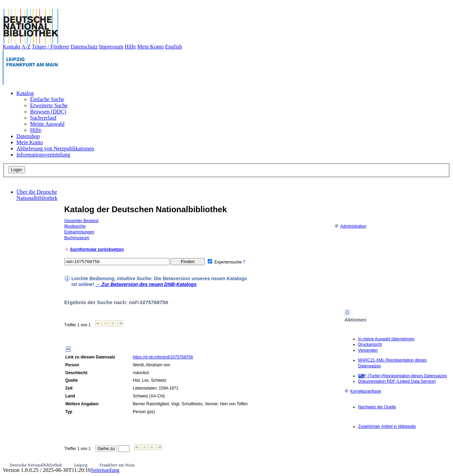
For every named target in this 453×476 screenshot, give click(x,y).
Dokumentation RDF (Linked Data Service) (397, 381)
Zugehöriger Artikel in (387, 426)
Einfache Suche (47, 99)
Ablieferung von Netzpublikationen (55, 148)
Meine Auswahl (47, 124)
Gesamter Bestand (81, 221)
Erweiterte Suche (49, 105)
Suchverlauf (43, 118)
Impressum (111, 47)
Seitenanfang (105, 470)
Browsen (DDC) (48, 112)
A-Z (26, 47)
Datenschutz (84, 47)
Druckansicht (370, 344)
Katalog (25, 93)
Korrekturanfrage (363, 391)
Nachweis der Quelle (377, 407)
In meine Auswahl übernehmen (386, 339)
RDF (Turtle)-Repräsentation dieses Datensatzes (402, 376)
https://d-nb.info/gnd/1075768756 (163, 357)
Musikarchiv (75, 226)
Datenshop (28, 136)
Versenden (368, 350)
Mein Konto (151, 47)
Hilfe (130, 47)
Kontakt (12, 47)
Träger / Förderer (51, 47)
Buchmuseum (77, 238)
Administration (350, 226)
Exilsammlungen (79, 232)
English (174, 47)
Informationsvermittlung (43, 155)
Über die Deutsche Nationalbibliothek (37, 195)
